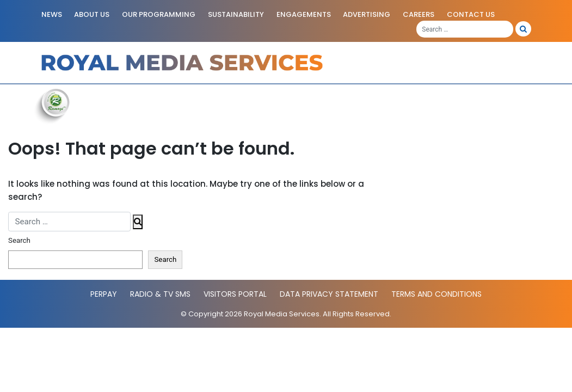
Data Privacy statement (329, 294)
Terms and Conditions (436, 294)
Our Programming (159, 14)
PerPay (104, 294)
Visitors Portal (235, 294)
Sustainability (236, 14)
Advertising (367, 14)
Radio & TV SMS (160, 294)
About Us (92, 14)
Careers (419, 14)
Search (19, 240)
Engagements (304, 14)
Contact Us (471, 14)
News (52, 14)
